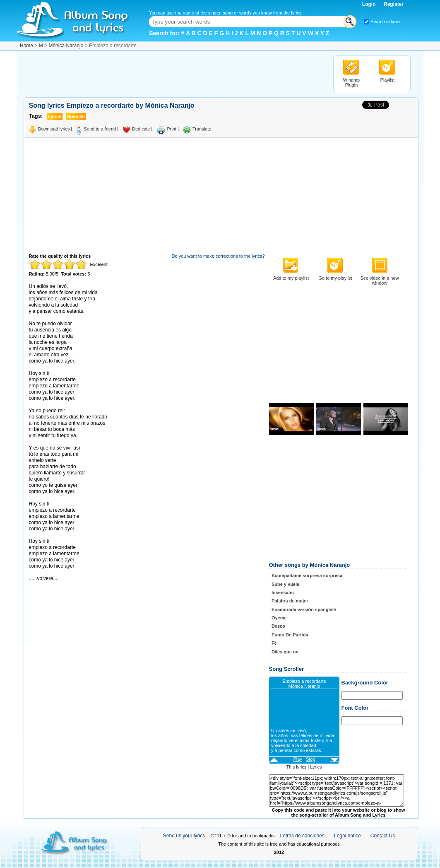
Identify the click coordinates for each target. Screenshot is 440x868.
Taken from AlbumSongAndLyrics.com (64, 572)
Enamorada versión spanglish (304, 609)
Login (370, 4)
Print (172, 129)
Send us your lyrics (184, 836)
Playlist (388, 80)
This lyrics (296, 767)
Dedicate (141, 129)
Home (26, 46)
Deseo (278, 626)
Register (394, 4)
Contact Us (383, 836)
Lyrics (316, 767)
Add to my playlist (291, 278)
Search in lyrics (386, 22)
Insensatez (283, 592)
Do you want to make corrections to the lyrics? (218, 256)
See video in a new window (380, 280)
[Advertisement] (174, 74)
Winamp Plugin (351, 82)
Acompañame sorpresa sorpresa (307, 575)
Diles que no (285, 652)
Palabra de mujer (290, 601)
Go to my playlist (335, 278)
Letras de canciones (302, 836)
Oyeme (279, 618)
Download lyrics (54, 129)
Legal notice (347, 836)
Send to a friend (100, 129)
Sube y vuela (285, 584)
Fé (274, 643)
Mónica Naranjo (66, 46)
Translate (202, 129)
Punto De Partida (290, 635)
